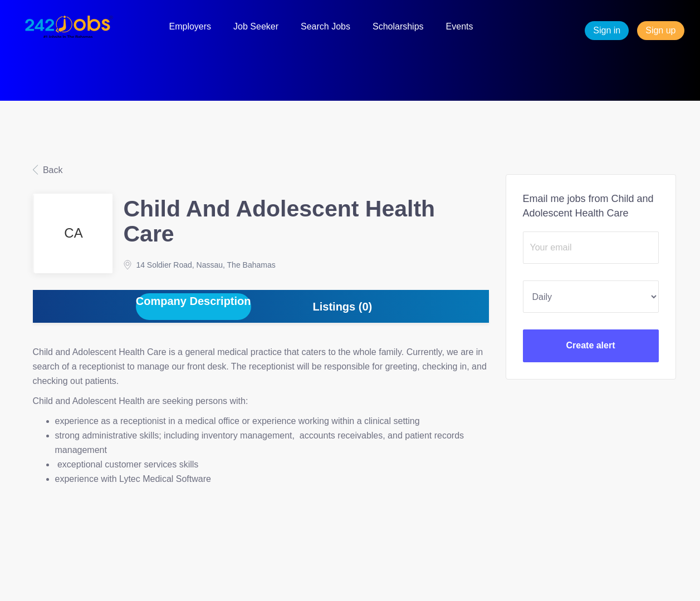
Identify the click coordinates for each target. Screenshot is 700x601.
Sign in (607, 30)
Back (52, 170)
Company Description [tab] (194, 301)
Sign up (660, 30)
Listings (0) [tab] (343, 307)
